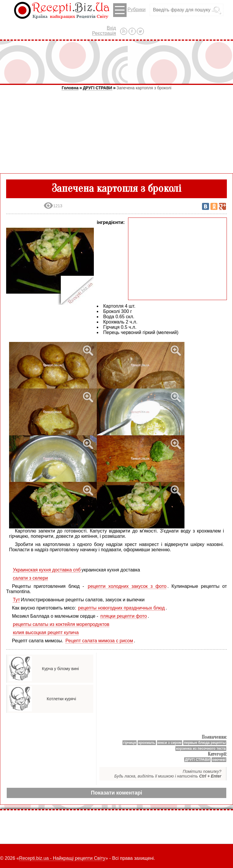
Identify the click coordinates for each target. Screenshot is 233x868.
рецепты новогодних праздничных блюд (121, 608)
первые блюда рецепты (205, 743)
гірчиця (130, 743)
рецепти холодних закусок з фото (127, 586)
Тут (16, 600)
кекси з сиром (170, 743)
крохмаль (147, 743)
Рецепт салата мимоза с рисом (99, 641)
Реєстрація (104, 33)
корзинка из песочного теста (201, 749)
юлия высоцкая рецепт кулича (46, 632)
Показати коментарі (117, 793)
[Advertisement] (117, 62)
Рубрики (129, 10)
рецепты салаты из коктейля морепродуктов (61, 624)
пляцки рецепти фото (124, 616)
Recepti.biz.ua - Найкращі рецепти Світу (62, 858)
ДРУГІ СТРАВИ (97, 88)
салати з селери (30, 578)
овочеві (219, 760)
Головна (70, 88)
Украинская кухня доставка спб (47, 570)
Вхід (111, 28)
